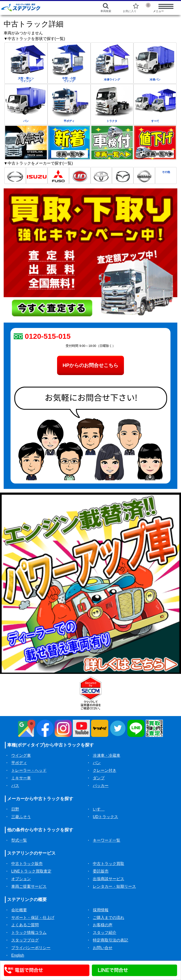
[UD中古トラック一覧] (80, 176)
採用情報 (101, 910)
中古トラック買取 (109, 864)
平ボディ (19, 763)
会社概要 (19, 910)
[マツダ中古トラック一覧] (123, 176)
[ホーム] (41, 7)
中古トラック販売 (27, 864)
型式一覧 (19, 840)
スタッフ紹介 (105, 933)
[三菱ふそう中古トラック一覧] (58, 176)
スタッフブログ (25, 940)
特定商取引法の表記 (110, 940)
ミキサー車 (21, 778)
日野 (15, 809)
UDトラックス (105, 817)
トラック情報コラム (29, 933)
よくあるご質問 (25, 925)
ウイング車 (21, 755)
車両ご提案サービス (29, 886)
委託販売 (101, 871)
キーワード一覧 (107, 840)
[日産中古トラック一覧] (144, 176)
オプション (21, 879)
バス (15, 786)
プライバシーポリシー (31, 948)
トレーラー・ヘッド (29, 770)
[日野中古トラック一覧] (15, 176)
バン (97, 763)
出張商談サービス (109, 879)
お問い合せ (103, 948)
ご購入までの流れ (109, 918)
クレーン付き (105, 770)
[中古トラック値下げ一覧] (155, 142)
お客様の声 (103, 925)
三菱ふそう (21, 817)
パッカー (101, 786)
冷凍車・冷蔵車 (107, 755)
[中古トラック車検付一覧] (112, 142)
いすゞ (99, 809)
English (18, 955)
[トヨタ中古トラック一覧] (101, 176)
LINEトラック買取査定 (31, 871)
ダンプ (99, 778)
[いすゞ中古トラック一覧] (37, 176)
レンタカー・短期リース (114, 886)
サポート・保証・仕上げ (33, 918)
